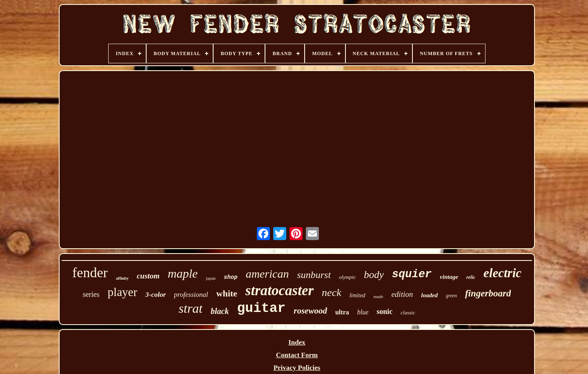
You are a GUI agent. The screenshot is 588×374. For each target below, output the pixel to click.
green (451, 296)
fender (90, 273)
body (374, 275)
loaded (429, 295)
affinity (122, 278)
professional (191, 295)
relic (471, 277)
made (379, 296)
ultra (342, 312)
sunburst (314, 275)
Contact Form (297, 355)
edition (402, 294)
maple (183, 273)
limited (357, 295)
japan (211, 278)
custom (148, 276)
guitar (261, 308)
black (220, 311)
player (122, 292)
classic (408, 313)
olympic (347, 277)
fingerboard (488, 293)
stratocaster (280, 291)
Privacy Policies (297, 368)
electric (502, 273)
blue (363, 312)
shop (231, 277)
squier (412, 274)
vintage (449, 277)
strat (190, 308)
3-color (156, 295)
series (91, 294)
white (227, 293)
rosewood (310, 311)
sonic (384, 312)
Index (297, 342)
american (267, 274)
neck (332, 293)
